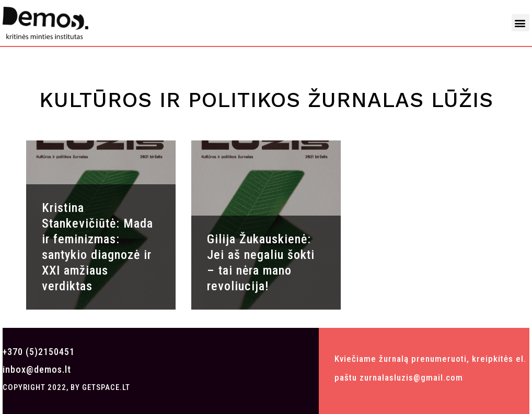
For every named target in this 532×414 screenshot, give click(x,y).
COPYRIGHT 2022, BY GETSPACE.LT (66, 387)
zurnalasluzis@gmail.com (411, 377)
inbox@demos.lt (37, 369)
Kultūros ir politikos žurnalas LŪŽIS (266, 100)
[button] (521, 23)
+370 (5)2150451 (39, 352)
